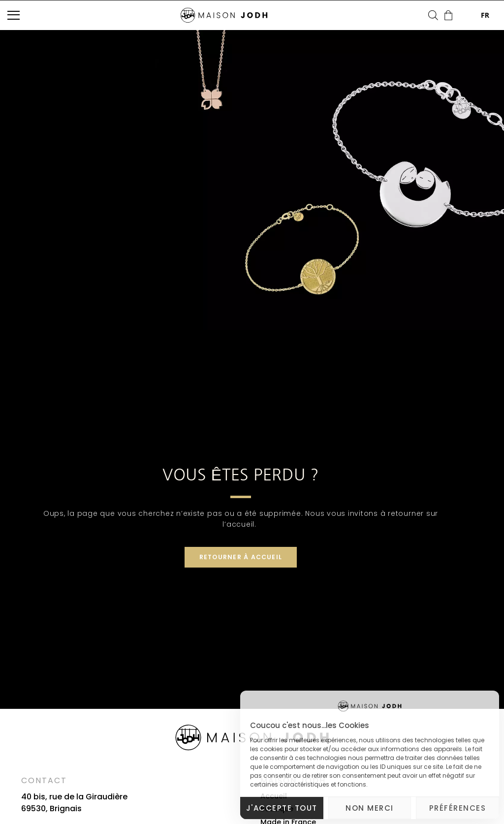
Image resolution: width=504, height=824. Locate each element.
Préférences (458, 808)
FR (478, 15)
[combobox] (478, 15)
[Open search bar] (433, 15)
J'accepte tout (282, 808)
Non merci (370, 808)
